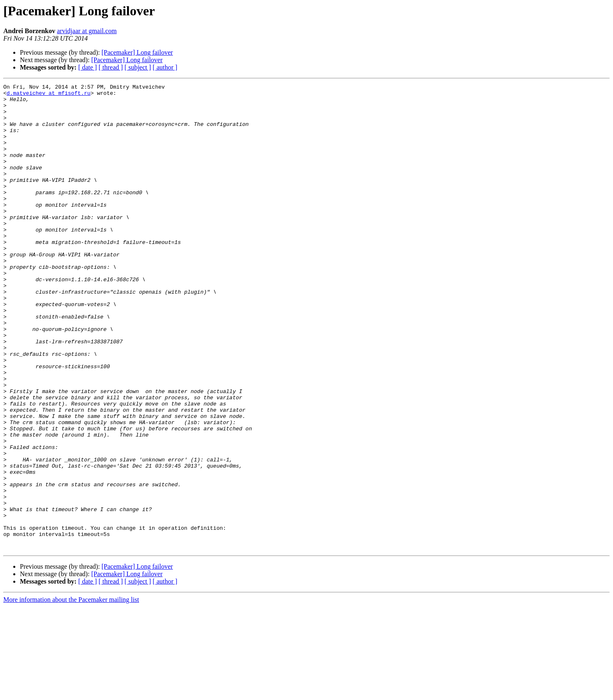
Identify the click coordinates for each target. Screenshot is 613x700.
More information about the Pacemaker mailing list (71, 693)
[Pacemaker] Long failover (137, 52)
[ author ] (165, 67)
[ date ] (88, 67)
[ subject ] (138, 67)
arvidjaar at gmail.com (87, 31)
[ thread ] (111, 67)
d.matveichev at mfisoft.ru (49, 95)
